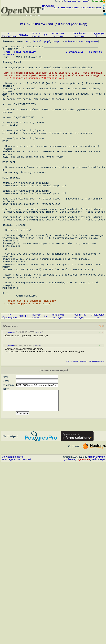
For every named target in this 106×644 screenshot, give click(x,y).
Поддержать (83, 530)
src (46, 35)
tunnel (37, 42)
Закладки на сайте (12, 528)
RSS (101, 393)
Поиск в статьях (36, 35)
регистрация (83, 1)
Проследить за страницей (17, 530)
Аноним (12, 399)
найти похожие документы (81, 42)
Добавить (70, 530)
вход (74, 1)
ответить (39, 399)
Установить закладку (58, 35)
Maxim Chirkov (96, 528)
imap (56, 42)
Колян (11, 412)
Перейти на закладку (79, 35)
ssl (28, 42)
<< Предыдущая (10, 35)
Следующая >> (98, 35)
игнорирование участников (77, 428)
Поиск (92, 8)
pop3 (47, 42)
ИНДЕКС (23, 35)
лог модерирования (97, 428)
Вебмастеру (98, 530)
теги (99, 8)
